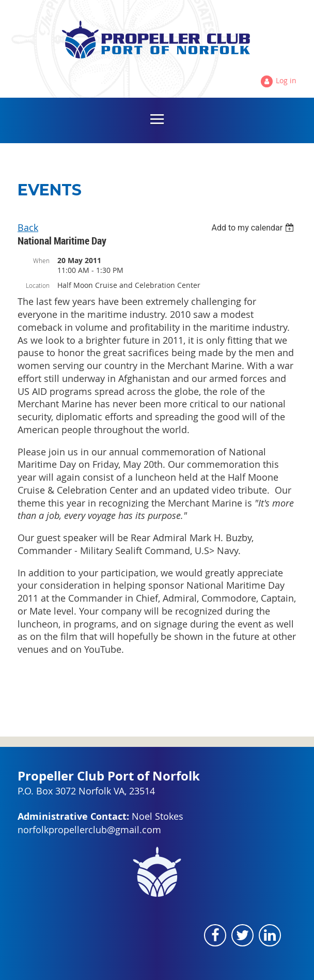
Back (28, 227)
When (41, 261)
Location (38, 285)
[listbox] (254, 228)
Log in (286, 80)
